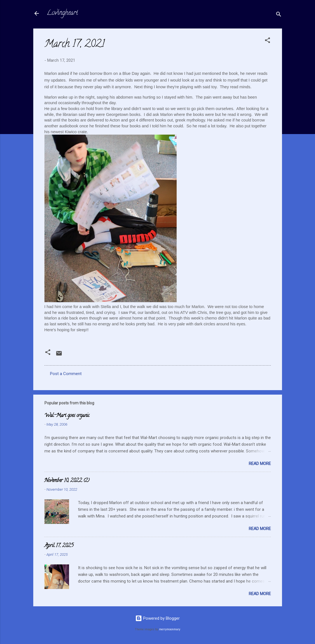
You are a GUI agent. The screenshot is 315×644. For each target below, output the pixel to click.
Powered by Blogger (157, 618)
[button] (267, 41)
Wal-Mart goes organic (67, 416)
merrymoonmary (170, 629)
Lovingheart (62, 13)
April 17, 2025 (59, 546)
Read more (260, 464)
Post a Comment (66, 374)
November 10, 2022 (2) (67, 481)
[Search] (279, 15)
